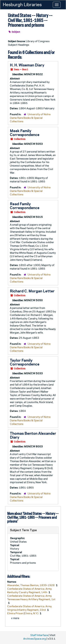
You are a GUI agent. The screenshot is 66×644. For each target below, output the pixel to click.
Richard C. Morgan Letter (32, 291)
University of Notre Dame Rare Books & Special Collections (30, 118)
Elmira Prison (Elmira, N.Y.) (23, 613)
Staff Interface (39, 635)
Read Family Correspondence (25, 206)
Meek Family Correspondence (25, 133)
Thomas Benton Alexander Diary (33, 435)
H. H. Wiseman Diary (27, 65)
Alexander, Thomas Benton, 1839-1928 (31, 585)
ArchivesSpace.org (35, 639)
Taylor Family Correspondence (25, 362)
